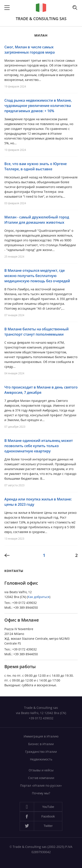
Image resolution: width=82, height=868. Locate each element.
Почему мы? (41, 793)
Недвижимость (41, 759)
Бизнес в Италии (41, 744)
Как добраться (39, 597)
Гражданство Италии (41, 752)
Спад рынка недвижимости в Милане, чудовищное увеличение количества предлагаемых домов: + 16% (38, 106)
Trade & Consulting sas (41, 19)
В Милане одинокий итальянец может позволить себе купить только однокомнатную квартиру (39, 446)
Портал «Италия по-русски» (41, 785)
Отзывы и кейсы (41, 770)
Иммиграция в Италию (41, 736)
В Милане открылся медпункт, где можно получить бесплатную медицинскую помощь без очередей (37, 276)
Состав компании (41, 778)
